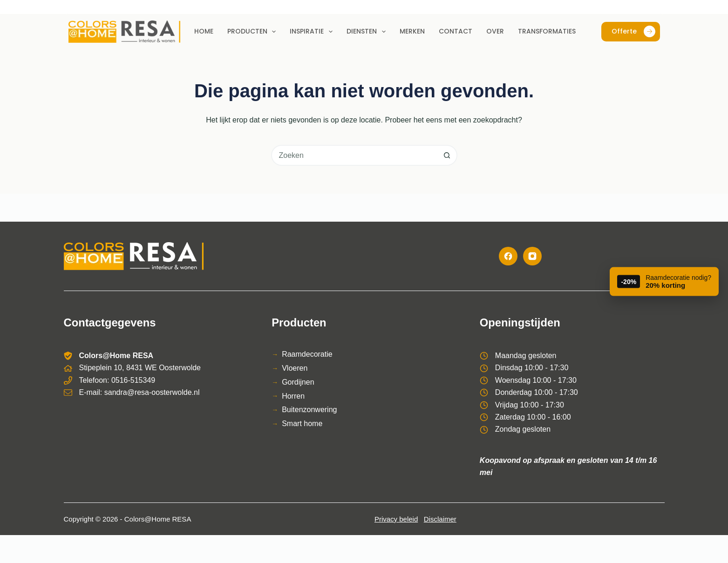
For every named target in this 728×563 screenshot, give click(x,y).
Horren (293, 396)
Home (204, 31)
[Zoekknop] (447, 155)
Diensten (368, 32)
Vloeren (295, 368)
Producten (254, 32)
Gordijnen (298, 382)
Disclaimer (440, 519)
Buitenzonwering (309, 410)
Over (495, 31)
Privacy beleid (396, 519)
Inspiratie (313, 32)
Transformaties (547, 31)
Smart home (302, 424)
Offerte (633, 31)
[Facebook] (508, 256)
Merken (412, 31)
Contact (456, 31)
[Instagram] (532, 256)
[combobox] (355, 155)
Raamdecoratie (307, 354)
